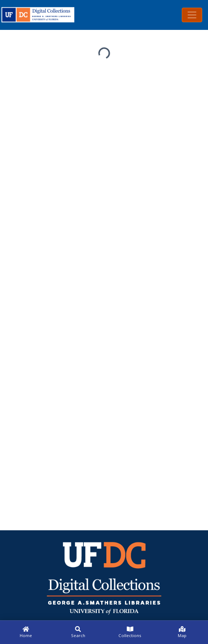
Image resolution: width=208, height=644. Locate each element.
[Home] (26, 632)
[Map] (182, 632)
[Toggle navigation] (192, 15)
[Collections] (130, 632)
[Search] (78, 632)
